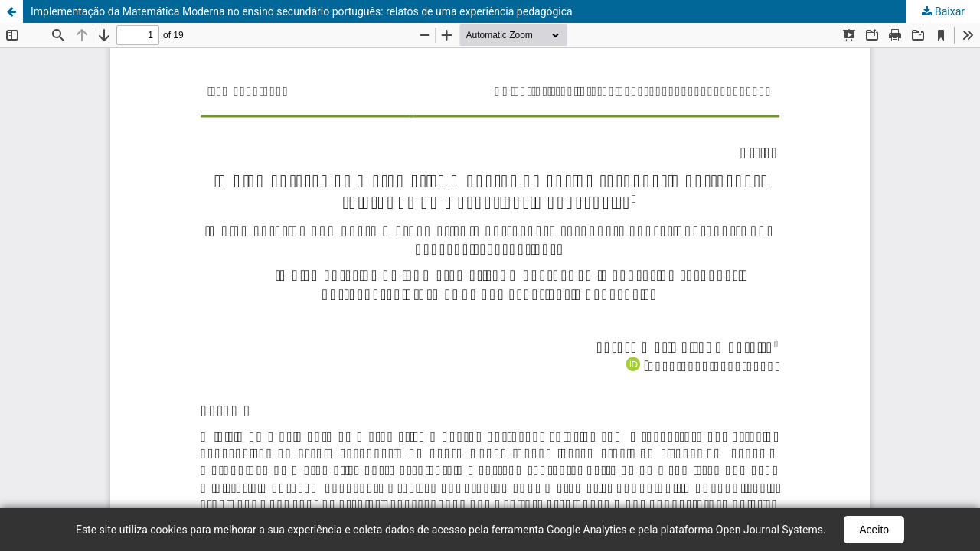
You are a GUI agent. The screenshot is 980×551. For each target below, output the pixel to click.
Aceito (874, 530)
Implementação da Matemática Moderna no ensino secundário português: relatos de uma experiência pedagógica (302, 11)
